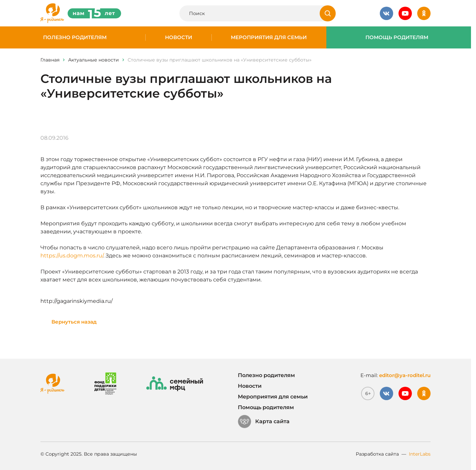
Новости (179, 37)
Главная (50, 60)
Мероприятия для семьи (269, 37)
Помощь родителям (397, 37)
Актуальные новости (94, 60)
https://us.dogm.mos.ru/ (72, 256)
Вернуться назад (74, 322)
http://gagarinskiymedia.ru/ (76, 301)
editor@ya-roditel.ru (405, 375)
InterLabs (420, 454)
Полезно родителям (75, 37)
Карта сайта (264, 422)
